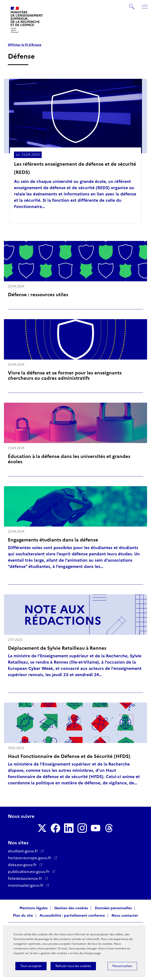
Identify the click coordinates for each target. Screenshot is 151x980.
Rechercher (132, 5)
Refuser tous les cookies (73, 966)
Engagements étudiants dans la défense (53, 540)
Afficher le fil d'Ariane (25, 45)
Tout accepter (31, 966)
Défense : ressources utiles (38, 295)
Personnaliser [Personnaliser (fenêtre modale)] (122, 966)
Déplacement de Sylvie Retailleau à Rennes (57, 648)
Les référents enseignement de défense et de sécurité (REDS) (75, 168)
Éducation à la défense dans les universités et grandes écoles (69, 459)
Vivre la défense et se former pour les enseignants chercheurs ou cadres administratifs (65, 375)
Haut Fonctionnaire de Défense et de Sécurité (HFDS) (69, 756)
